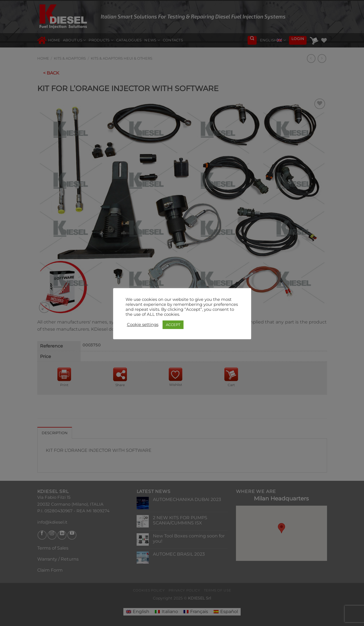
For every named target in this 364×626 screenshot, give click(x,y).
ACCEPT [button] (173, 325)
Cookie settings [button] (143, 325)
